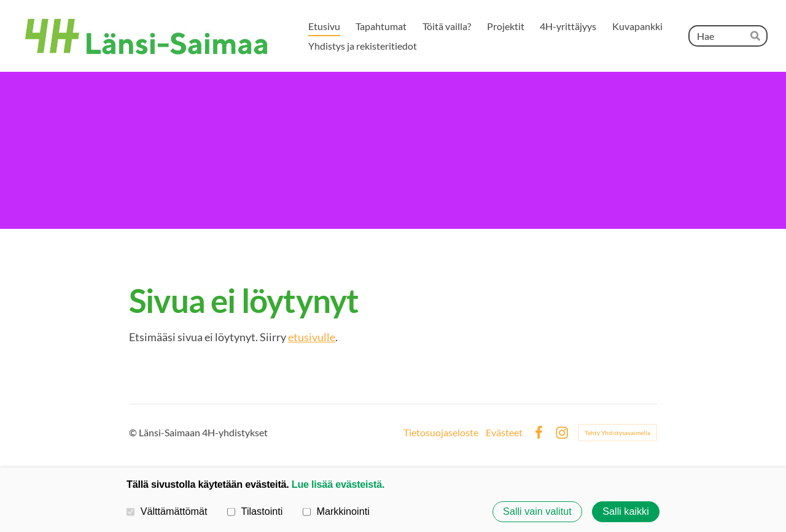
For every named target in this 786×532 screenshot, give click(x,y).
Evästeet (504, 433)
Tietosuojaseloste (441, 433)
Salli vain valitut (537, 512)
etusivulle (312, 337)
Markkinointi (336, 511)
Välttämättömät (167, 511)
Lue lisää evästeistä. (338, 484)
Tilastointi (255, 511)
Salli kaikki (626, 512)
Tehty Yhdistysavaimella (617, 433)
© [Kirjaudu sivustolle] (134, 432)
